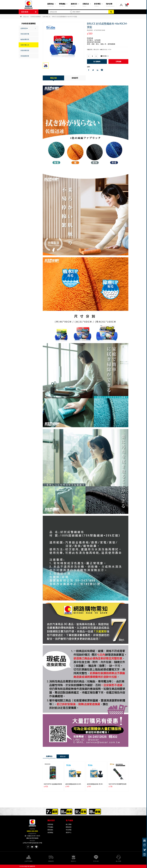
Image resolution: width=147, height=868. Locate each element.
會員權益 (50, 832)
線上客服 (69, 824)
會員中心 (69, 832)
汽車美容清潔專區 (36, 17)
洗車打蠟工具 (46, 17)
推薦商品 (49, 756)
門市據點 (50, 827)
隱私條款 (50, 830)
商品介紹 (53, 78)
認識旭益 (50, 824)
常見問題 (69, 830)
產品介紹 (26, 17)
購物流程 (69, 827)
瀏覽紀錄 (63, 756)
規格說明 (75, 78)
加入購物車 (97, 61)
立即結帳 (118, 61)
